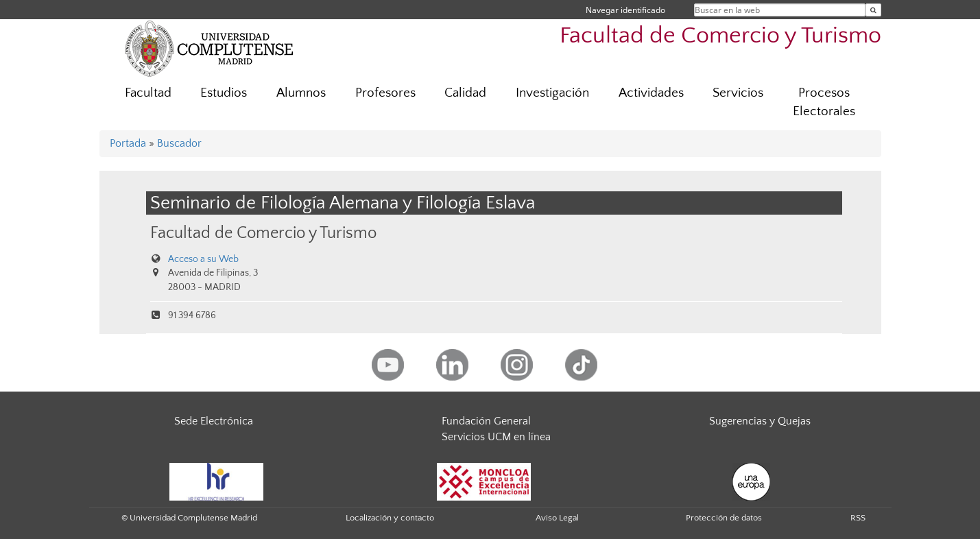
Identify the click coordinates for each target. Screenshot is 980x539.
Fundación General (486, 421)
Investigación (552, 93)
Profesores (385, 93)
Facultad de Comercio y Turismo (720, 36)
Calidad (465, 93)
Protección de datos (724, 518)
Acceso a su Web (203, 259)
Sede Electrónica (214, 421)
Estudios (224, 93)
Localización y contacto (390, 518)
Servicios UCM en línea (496, 437)
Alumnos (301, 93)
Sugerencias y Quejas (760, 421)
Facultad (148, 93)
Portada (128, 143)
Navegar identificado (625, 10)
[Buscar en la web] (873, 10)
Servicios (738, 93)
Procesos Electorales (824, 102)
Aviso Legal (557, 518)
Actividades (651, 93)
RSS (858, 518)
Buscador (179, 143)
